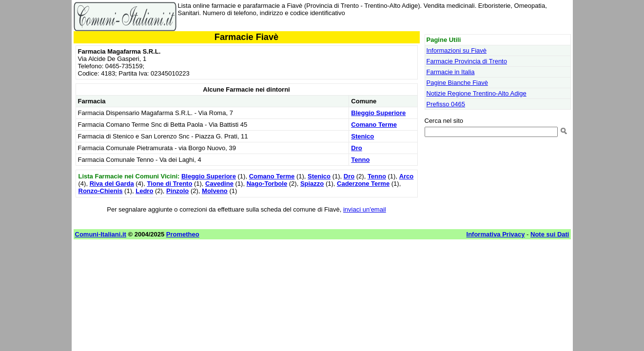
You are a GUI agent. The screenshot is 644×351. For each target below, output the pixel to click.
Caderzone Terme (363, 184)
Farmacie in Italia (451, 72)
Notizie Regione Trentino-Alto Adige (477, 93)
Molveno (215, 191)
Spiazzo (312, 184)
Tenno (360, 160)
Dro (356, 148)
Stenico (362, 136)
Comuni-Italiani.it (101, 234)
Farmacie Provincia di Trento (467, 61)
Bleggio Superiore (378, 113)
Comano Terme (374, 125)
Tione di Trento (169, 184)
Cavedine (219, 184)
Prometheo (183, 234)
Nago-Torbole (267, 184)
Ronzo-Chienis (101, 191)
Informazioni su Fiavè (457, 50)
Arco (407, 176)
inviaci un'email (365, 209)
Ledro (144, 191)
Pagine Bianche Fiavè (457, 83)
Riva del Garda (112, 184)
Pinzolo (177, 191)
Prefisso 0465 (446, 104)
